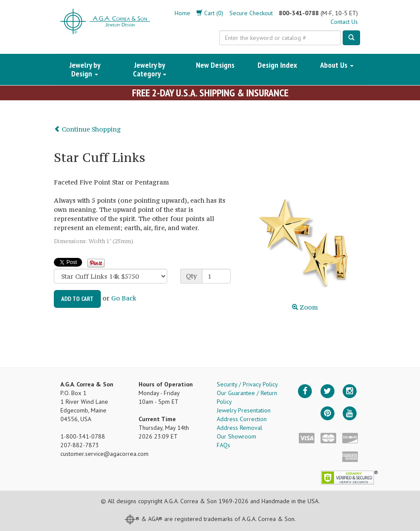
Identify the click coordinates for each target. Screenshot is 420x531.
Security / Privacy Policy (247, 384)
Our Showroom (236, 436)
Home (182, 13)
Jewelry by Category (150, 69)
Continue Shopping (87, 129)
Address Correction (242, 419)
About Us (337, 65)
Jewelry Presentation (244, 410)
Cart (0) (210, 13)
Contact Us (344, 22)
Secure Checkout (251, 13)
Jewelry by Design (85, 69)
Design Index (277, 65)
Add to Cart (77, 299)
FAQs (223, 445)
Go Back (124, 298)
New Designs (215, 65)
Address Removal (240, 428)
